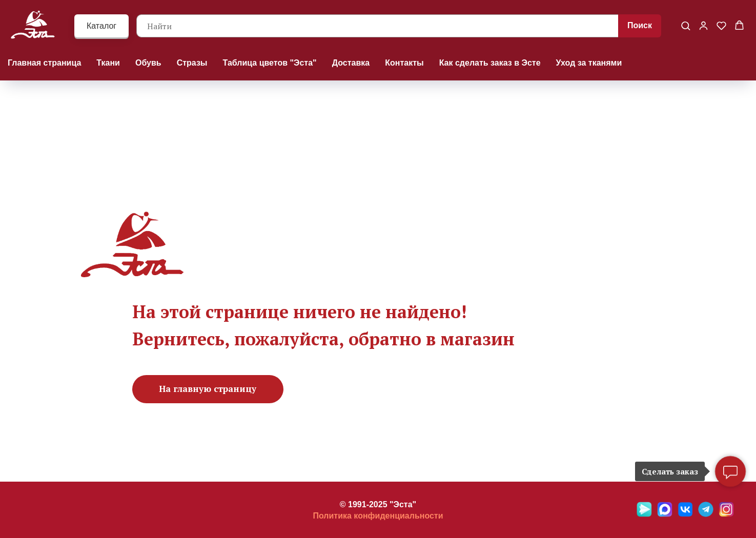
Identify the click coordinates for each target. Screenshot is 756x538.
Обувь (148, 63)
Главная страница (44, 63)
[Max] (665, 514)
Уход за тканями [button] (589, 63)
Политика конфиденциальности (378, 516)
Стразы (192, 63)
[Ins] (726, 514)
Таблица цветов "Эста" (270, 63)
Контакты (404, 63)
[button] (686, 25)
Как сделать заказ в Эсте (490, 63)
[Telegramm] (706, 514)
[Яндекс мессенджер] (644, 514)
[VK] (685, 514)
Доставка (351, 63)
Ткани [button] (108, 63)
